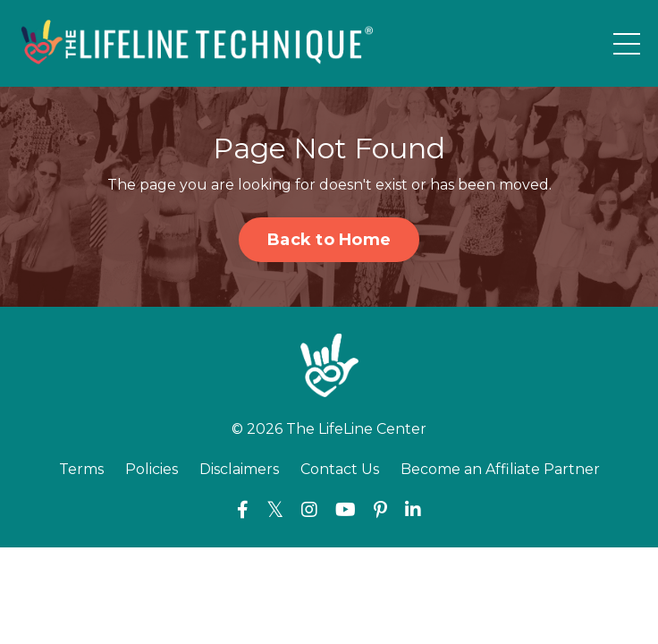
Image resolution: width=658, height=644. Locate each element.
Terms (81, 469)
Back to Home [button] (329, 240)
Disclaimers (239, 469)
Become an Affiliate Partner (500, 469)
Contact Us (340, 469)
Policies (152, 469)
